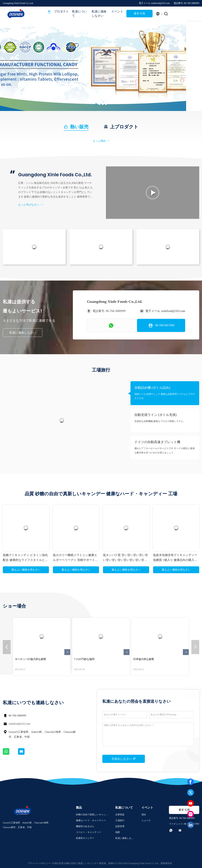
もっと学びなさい (31, 205)
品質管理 (120, 826)
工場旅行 (120, 820)
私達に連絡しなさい (99, 14)
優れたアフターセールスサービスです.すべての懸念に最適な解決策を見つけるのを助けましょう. (165, 451)
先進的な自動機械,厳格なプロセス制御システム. (159, 421)
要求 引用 (139, 14)
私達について (79, 14)
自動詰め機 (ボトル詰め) (152, 388)
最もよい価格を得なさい (26, 570)
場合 (144, 815)
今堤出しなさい (124, 759)
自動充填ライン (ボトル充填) (156, 415)
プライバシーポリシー (39, 863)
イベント (117, 11)
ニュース (146, 820)
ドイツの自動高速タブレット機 (157, 442)
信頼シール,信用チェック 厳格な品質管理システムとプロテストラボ (165, 396)
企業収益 (120, 815)
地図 (118, 832)
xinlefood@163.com (19, 724)
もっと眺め (101, 141)
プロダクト (61, 11)
